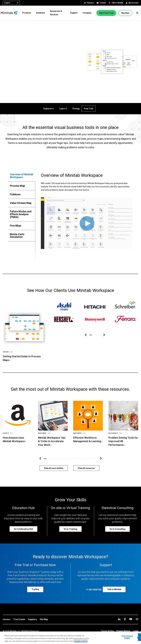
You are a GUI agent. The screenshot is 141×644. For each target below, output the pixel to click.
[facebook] (125, 614)
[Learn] (63, 109)
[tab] (22, 176)
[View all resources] (86, 463)
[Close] (138, 638)
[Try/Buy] (35, 584)
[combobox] (11, 3)
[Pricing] (75, 109)
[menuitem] (29, 13)
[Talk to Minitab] (114, 584)
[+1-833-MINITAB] (94, 585)
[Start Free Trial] (107, 13)
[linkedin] (119, 614)
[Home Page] (12, 13)
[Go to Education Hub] (23, 524)
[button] (137, 13)
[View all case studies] (54, 463)
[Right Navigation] (104, 335)
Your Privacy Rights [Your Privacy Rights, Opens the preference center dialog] (127, 637)
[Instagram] (137, 614)
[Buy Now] (126, 13)
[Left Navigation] (86, 335)
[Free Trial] (89, 109)
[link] (24, 332)
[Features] (48, 109)
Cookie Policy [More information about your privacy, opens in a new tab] (81, 641)
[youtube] (131, 614)
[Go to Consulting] (117, 524)
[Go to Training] (70, 524)
